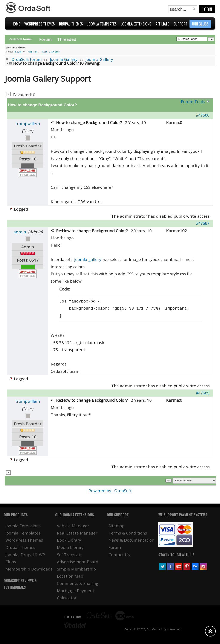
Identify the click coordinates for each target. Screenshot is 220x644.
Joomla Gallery (64, 59)
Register (32, 52)
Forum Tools (193, 101)
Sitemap (117, 526)
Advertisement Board (78, 562)
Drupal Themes (20, 547)
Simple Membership (76, 569)
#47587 (203, 223)
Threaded (67, 39)
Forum (45, 39)
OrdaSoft (123, 490)
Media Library (70, 547)
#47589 (203, 393)
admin (20, 232)
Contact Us (119, 555)
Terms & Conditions (128, 533)
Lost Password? (51, 52)
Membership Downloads (29, 569)
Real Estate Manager (77, 533)
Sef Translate (70, 555)
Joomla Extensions (23, 526)
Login (207, 9)
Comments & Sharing (78, 583)
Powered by (100, 490)
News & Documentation (131, 540)
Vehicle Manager (73, 526)
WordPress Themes (24, 540)
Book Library (69, 540)
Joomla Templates (23, 533)
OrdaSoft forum (27, 59)
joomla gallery (88, 259)
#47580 (203, 115)
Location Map (70, 576)
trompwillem (28, 124)
